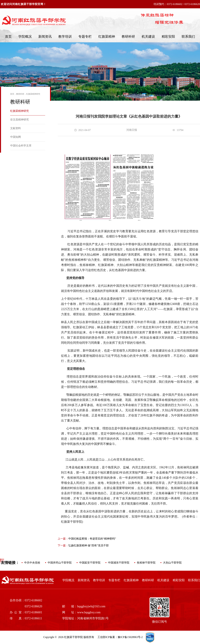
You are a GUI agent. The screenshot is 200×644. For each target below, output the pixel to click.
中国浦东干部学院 (119, 563)
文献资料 (15, 128)
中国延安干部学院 (90, 563)
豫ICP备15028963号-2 (130, 637)
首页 (8, 36)
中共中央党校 (32, 563)
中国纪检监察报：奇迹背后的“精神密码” (87, 539)
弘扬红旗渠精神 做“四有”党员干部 (83, 545)
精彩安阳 (168, 36)
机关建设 (148, 36)
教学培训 (65, 36)
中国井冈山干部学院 (60, 563)
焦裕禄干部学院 (146, 563)
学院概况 (25, 36)
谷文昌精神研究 (19, 120)
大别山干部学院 (172, 563)
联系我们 (188, 36)
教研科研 (128, 36)
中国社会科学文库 (21, 146)
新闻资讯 (45, 36)
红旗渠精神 (107, 36)
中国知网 (15, 137)
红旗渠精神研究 (33, 94)
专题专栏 (85, 36)
